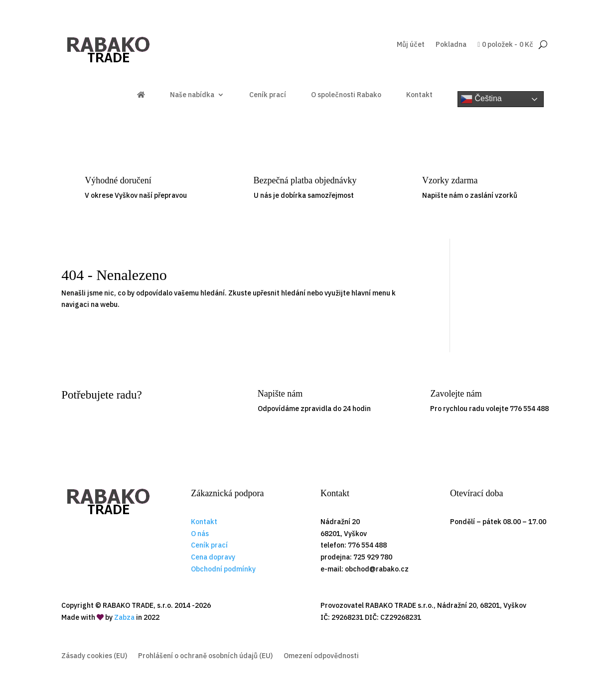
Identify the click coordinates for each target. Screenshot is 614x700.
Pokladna (451, 45)
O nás (200, 534)
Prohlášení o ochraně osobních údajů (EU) (205, 656)
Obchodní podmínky (223, 569)
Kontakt (419, 95)
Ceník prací (268, 95)
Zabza (124, 617)
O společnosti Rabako (346, 95)
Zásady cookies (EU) (94, 656)
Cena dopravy (213, 557)
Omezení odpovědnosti (321, 656)
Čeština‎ (481, 99)
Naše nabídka (192, 95)
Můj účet (411, 45)
